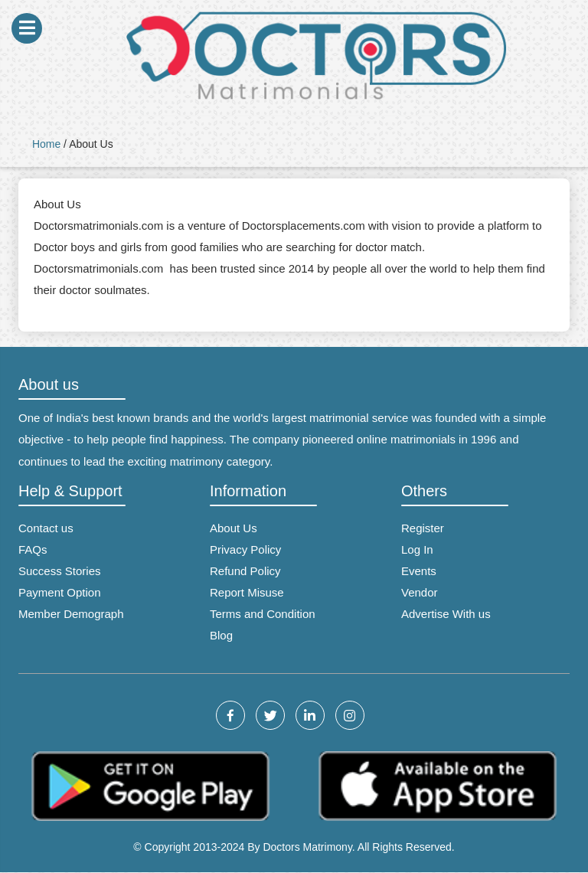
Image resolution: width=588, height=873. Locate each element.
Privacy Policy (245, 549)
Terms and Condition (263, 614)
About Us (234, 528)
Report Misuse (247, 592)
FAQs (33, 549)
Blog (221, 635)
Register (423, 528)
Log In (417, 549)
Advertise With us (446, 614)
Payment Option (60, 592)
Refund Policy (245, 571)
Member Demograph (71, 614)
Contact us (46, 528)
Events (419, 571)
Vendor (420, 592)
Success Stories (60, 571)
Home (46, 144)
